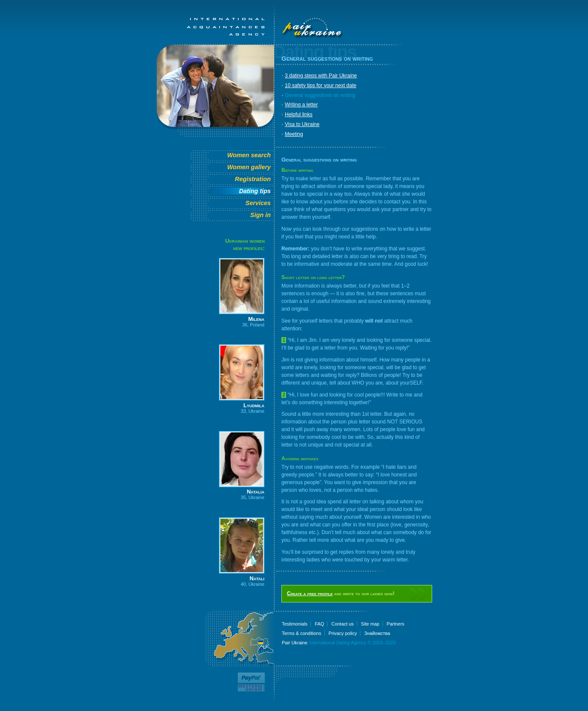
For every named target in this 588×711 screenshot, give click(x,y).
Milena (256, 319)
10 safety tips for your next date (320, 85)
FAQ (319, 624)
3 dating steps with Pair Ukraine (321, 76)
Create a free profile (310, 593)
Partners (396, 624)
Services (258, 203)
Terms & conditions (301, 633)
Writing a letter (301, 105)
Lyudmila (254, 405)
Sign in (260, 215)
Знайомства (377, 633)
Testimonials (295, 624)
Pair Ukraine (295, 643)
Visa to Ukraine (302, 124)
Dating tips (255, 191)
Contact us (342, 624)
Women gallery (249, 167)
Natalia (256, 492)
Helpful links (299, 115)
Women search (249, 155)
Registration (253, 179)
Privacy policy (343, 633)
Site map (370, 624)
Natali (257, 578)
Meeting (294, 134)
